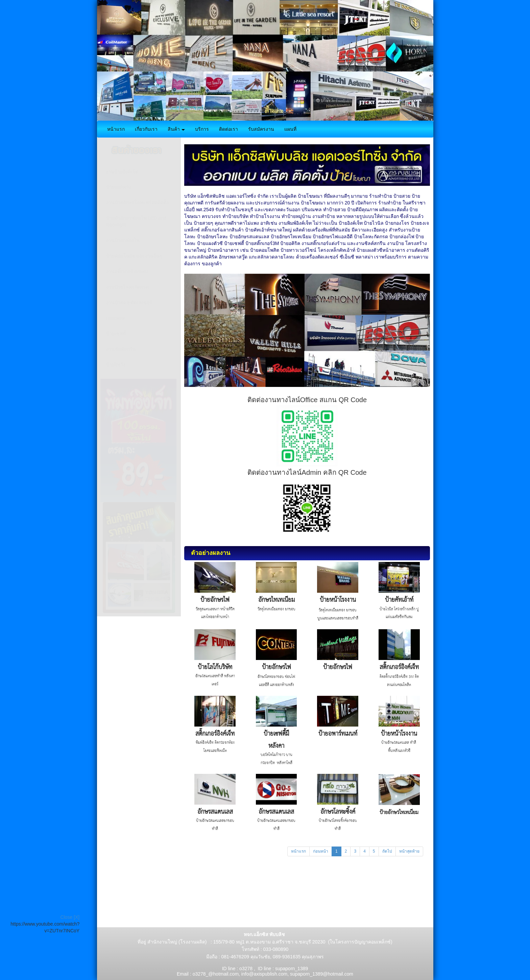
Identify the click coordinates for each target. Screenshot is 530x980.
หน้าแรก (116, 129)
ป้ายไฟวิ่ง (116, 365)
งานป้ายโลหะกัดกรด (127, 287)
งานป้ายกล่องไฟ (123, 240)
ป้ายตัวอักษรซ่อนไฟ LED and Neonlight (136, 221)
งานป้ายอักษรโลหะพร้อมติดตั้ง (137, 202)
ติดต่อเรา (228, 129)
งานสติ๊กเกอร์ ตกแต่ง (127, 271)
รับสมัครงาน (261, 129)
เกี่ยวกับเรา (146, 129)
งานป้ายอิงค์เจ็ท (122, 172)
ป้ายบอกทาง (119, 187)
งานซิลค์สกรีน (121, 349)
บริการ (202, 129)
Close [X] (70, 917)
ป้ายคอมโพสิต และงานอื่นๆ (134, 256)
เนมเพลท (116, 318)
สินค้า (176, 129)
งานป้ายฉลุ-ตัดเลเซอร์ (129, 302)
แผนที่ (290, 129)
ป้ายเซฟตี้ (116, 334)
